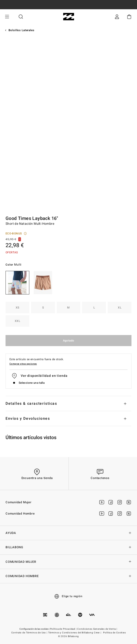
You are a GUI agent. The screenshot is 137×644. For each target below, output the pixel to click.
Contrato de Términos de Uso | (30, 633)
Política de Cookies (114, 633)
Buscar (21, 17)
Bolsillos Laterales (21, 30)
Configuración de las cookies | (35, 629)
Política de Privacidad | (64, 629)
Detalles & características (31, 404)
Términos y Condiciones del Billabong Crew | (75, 633)
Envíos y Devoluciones (28, 419)
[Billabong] (69, 17)
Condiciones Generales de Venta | (97, 629)
